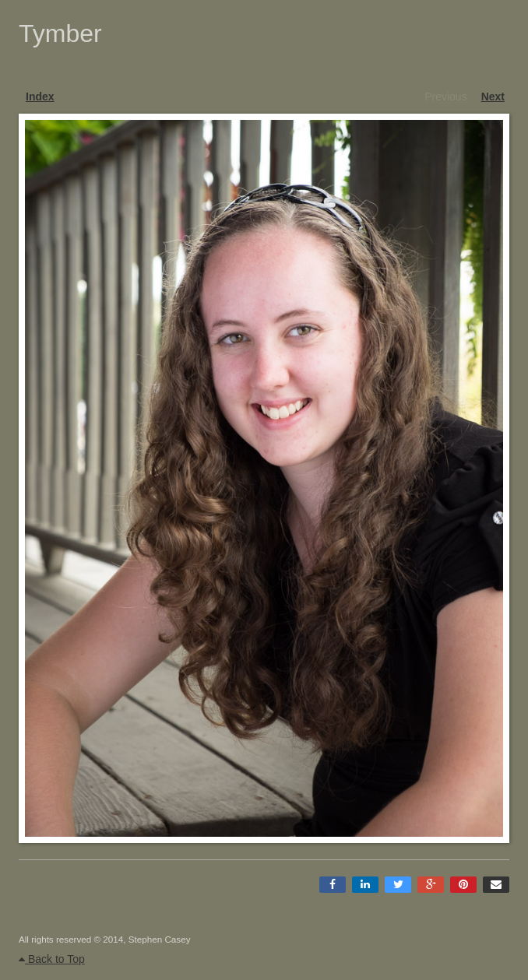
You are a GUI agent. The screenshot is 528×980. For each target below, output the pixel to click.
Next (493, 97)
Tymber (60, 33)
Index (40, 97)
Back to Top (52, 959)
